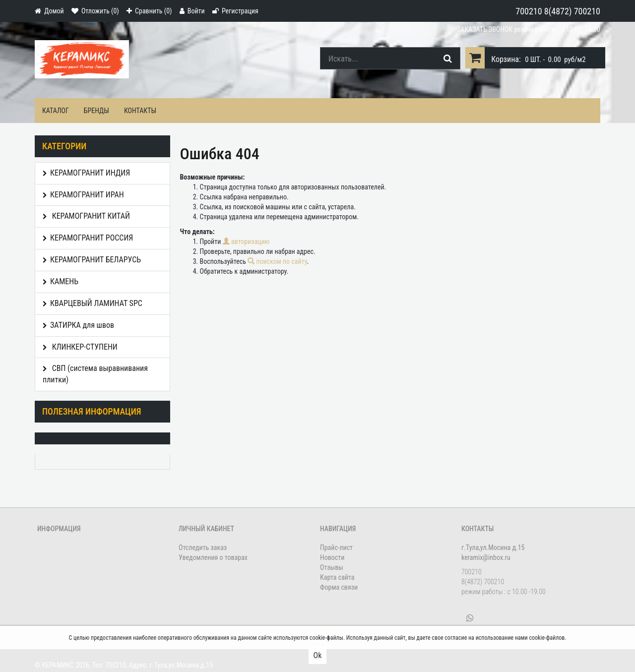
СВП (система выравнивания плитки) (95, 374)
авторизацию (246, 242)
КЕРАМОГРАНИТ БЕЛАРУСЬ (92, 260)
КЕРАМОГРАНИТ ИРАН (83, 195)
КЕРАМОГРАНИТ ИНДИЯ (86, 173)
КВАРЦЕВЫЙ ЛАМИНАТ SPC (93, 303)
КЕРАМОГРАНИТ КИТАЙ (86, 216)
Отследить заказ (203, 548)
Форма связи (339, 587)
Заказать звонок (485, 29)
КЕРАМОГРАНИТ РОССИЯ (88, 238)
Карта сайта (337, 577)
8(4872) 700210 (572, 11)
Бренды (96, 111)
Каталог (56, 111)
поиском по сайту (277, 261)
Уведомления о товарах (213, 557)
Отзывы (332, 567)
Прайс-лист (336, 548)
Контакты (140, 111)
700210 (529, 11)
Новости (332, 557)
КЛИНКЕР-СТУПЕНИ (80, 347)
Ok (318, 655)
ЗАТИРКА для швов (78, 325)
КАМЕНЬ (61, 281)
